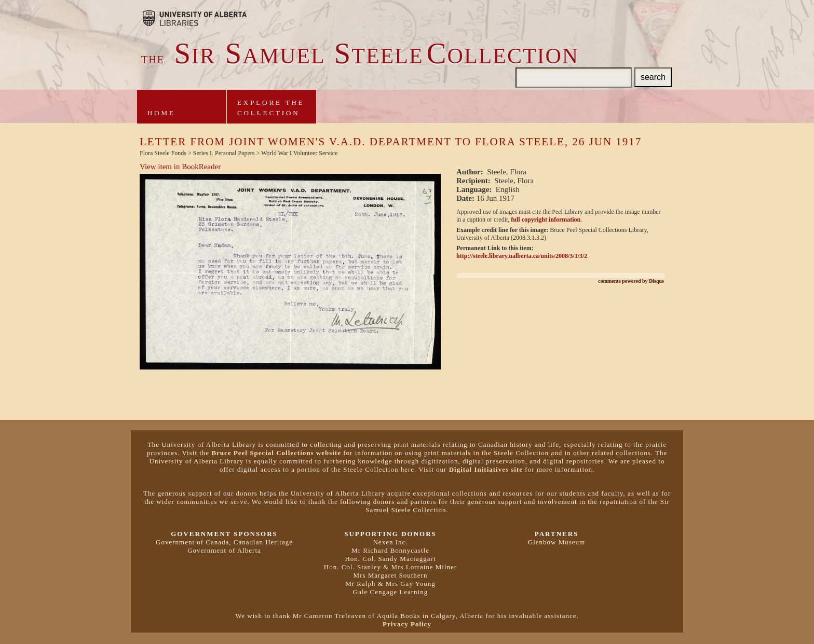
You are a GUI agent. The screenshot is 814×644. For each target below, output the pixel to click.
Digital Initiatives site (486, 469)
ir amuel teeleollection (360, 56)
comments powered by (631, 281)
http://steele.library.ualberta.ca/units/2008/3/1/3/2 (522, 256)
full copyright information (546, 220)
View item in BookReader (180, 167)
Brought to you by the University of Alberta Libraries (195, 18)
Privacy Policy (407, 624)
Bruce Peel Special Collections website (276, 453)
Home (161, 113)
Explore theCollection (271, 108)
